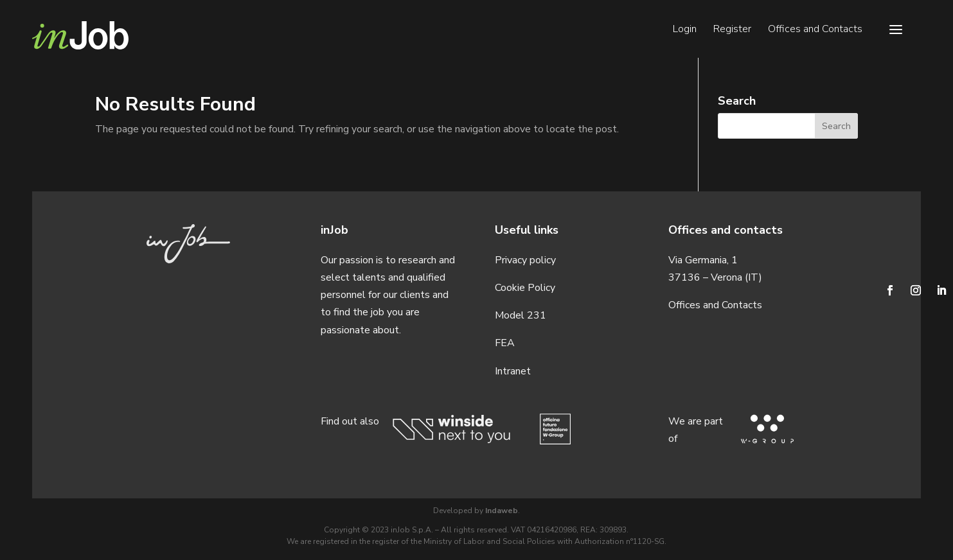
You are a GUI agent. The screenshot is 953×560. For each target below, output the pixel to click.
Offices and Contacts (815, 30)
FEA (505, 343)
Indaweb (502, 511)
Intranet (513, 371)
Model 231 (521, 315)
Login (685, 30)
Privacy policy (525, 260)
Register (732, 30)
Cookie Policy (525, 288)
